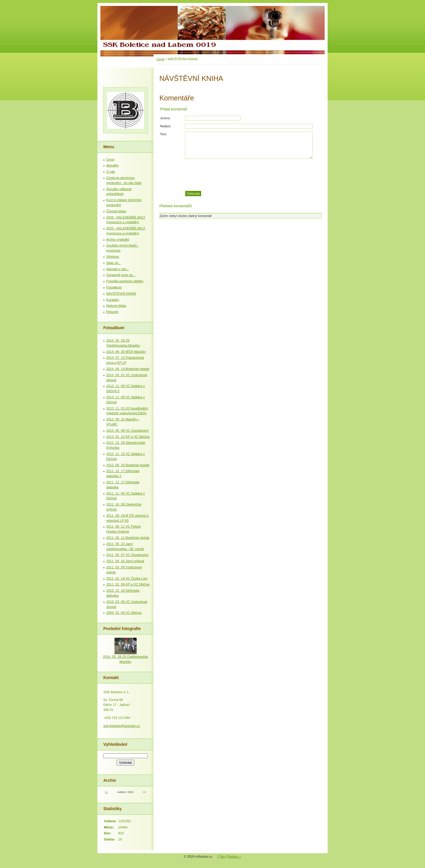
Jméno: (165, 118)
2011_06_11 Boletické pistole (128, 538)
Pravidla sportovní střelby (125, 281)
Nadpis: (166, 126)
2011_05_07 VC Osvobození (127, 555)
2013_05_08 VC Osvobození (127, 430)
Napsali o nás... (118, 269)
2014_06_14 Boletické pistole (128, 369)
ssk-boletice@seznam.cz (122, 726)
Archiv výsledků (118, 239)
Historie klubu (116, 306)
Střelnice (113, 257)
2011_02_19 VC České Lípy (127, 578)
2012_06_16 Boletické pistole (128, 465)
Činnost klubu (116, 211)
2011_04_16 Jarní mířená (125, 561)
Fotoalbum (114, 287)
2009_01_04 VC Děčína (124, 613)
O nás (111, 172)
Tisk (222, 856)
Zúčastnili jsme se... (121, 275)
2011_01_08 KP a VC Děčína (128, 584)
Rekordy (112, 312)
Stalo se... (114, 263)
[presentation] (253, 175)
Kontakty (113, 300)
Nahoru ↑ (234, 856)
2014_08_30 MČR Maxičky (126, 352)
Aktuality (112, 165)
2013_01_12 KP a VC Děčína (128, 437)
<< (106, 792)
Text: (164, 134)
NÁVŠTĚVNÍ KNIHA (121, 293)
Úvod (160, 59)
